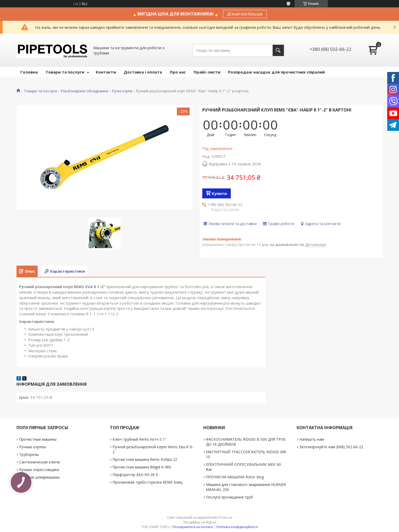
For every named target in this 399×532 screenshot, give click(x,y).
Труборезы (29, 454)
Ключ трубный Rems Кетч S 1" (139, 439)
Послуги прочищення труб (229, 497)
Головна (29, 72)
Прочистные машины (38, 439)
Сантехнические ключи (40, 462)
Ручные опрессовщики (39, 470)
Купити (219, 193)
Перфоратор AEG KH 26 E (135, 475)
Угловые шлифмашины (39, 477)
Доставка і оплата (143, 72)
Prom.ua (226, 517)
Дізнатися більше (245, 14)
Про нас (178, 72)
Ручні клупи (122, 91)
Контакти (106, 72)
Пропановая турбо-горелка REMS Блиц (147, 482)
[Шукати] (278, 50)
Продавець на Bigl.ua (200, 522)
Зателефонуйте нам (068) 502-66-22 (331, 447)
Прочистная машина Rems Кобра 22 (145, 459)
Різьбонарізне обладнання (84, 91)
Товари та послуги (65, 72)
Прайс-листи (207, 72)
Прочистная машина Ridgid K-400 (142, 467)
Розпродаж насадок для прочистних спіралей (276, 72)
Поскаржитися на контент (193, 527)
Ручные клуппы (32, 447)
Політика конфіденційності (237, 527)
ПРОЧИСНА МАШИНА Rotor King (235, 477)
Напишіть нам (312, 439)
